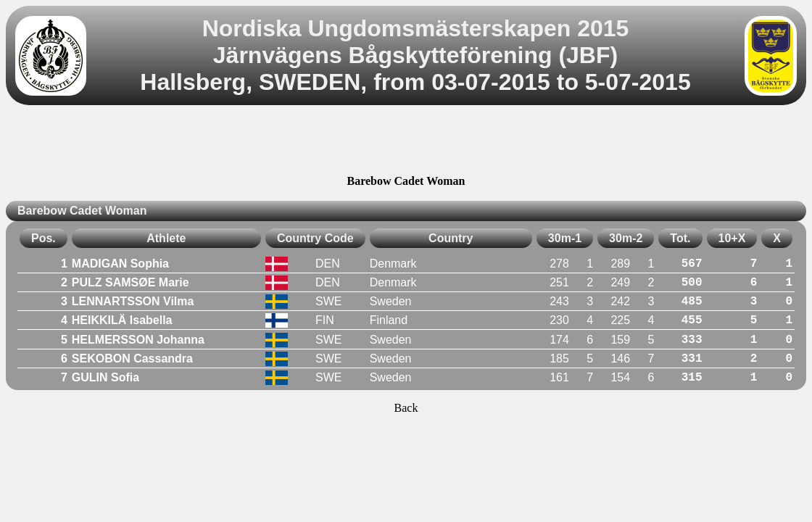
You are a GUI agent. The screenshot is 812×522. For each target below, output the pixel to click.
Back (406, 408)
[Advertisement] (406, 142)
